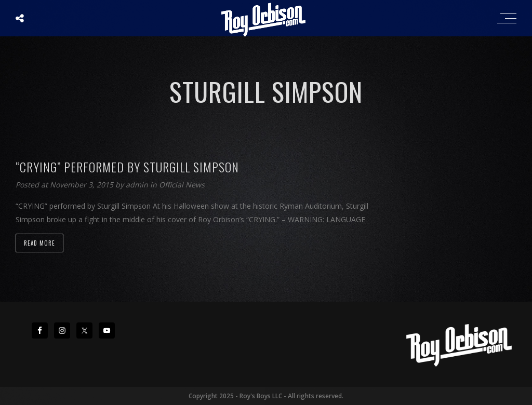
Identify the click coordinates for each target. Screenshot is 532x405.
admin (138, 185)
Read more (39, 243)
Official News (182, 185)
